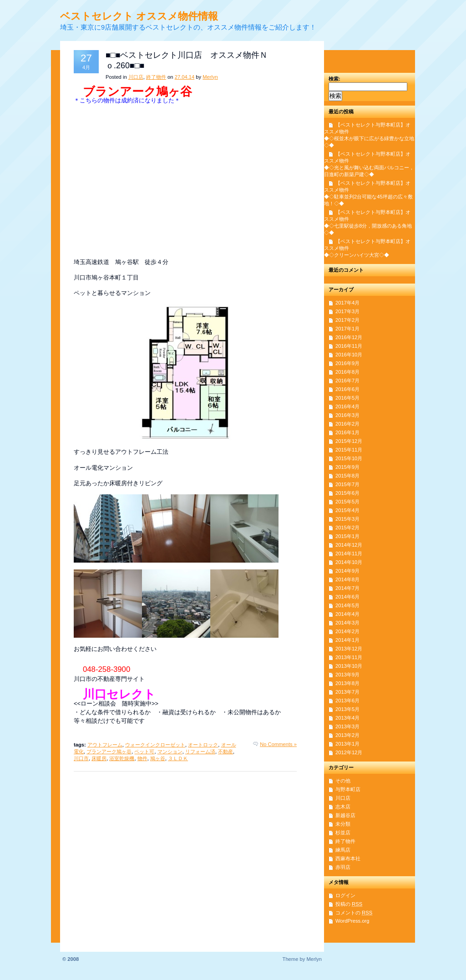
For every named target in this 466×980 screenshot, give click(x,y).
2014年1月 (347, 640)
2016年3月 (347, 415)
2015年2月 (347, 528)
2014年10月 (349, 562)
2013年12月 (349, 649)
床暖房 (99, 758)
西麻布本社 (348, 858)
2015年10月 (349, 458)
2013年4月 (347, 718)
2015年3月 (347, 519)
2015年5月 (347, 502)
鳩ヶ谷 (158, 758)
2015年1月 (347, 536)
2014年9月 (347, 571)
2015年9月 (347, 467)
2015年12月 (349, 441)
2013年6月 (347, 701)
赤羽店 (343, 867)
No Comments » (278, 744)
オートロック (203, 745)
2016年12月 (349, 337)
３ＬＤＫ (178, 758)
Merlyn (210, 77)
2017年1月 (347, 329)
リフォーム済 (200, 752)
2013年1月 (347, 744)
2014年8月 (347, 579)
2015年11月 (349, 450)
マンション (170, 752)
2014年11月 (349, 553)
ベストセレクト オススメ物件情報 (139, 16)
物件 (142, 758)
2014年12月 (349, 545)
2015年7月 (347, 484)
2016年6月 (347, 389)
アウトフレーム (105, 745)
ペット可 (144, 752)
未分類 (343, 824)
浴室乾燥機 (122, 758)
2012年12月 (349, 752)
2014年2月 (347, 631)
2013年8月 (347, 683)
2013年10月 (349, 666)
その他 (343, 781)
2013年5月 (347, 709)
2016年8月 (347, 372)
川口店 (136, 77)
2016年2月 (347, 424)
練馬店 (343, 850)
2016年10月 (349, 355)
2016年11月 (349, 346)
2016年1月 (347, 432)
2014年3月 (347, 623)
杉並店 (343, 833)
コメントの (354, 913)
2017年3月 (347, 311)
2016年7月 (347, 381)
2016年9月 (347, 363)
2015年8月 (347, 476)
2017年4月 (347, 303)
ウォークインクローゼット (155, 745)
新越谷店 (345, 815)
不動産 (225, 752)
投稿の (349, 904)
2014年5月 (347, 605)
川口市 (81, 758)
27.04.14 (185, 77)
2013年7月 (347, 692)
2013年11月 (349, 657)
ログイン (345, 895)
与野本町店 (348, 789)
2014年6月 (347, 597)
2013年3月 (347, 726)
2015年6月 (347, 493)
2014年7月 (347, 588)
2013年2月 (347, 735)
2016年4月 (347, 406)
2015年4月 (347, 510)
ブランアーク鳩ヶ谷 (109, 752)
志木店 (343, 807)
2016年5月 (347, 398)
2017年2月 (347, 320)
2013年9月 (347, 675)
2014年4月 (347, 614)
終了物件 (156, 77)
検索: (334, 79)
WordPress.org (352, 921)
